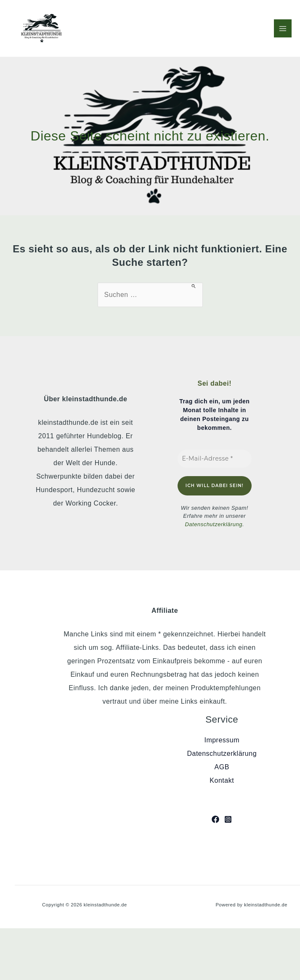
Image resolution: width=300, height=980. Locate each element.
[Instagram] (228, 819)
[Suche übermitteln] (194, 286)
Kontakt (222, 780)
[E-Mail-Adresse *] (215, 459)
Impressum (222, 740)
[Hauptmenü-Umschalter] (283, 28)
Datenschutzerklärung (213, 524)
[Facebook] (215, 819)
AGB (222, 767)
